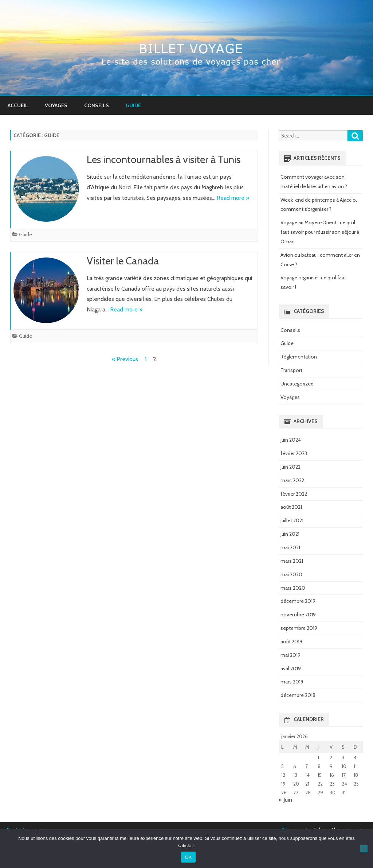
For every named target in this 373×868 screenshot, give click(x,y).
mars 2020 (293, 588)
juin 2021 (290, 534)
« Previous (125, 359)
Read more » (233, 198)
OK (188, 857)
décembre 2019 (298, 601)
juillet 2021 (292, 520)
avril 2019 (291, 669)
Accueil (18, 105)
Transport (291, 370)
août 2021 (291, 507)
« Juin (285, 800)
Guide (133, 105)
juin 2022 (290, 467)
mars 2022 (292, 480)
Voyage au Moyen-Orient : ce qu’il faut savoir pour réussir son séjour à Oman (320, 232)
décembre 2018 (298, 695)
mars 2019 (292, 682)
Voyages (56, 105)
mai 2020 (291, 574)
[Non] (364, 849)
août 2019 (291, 642)
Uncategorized (297, 384)
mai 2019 (290, 655)
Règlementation (299, 357)
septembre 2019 (299, 628)
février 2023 (294, 453)
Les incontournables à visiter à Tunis (164, 159)
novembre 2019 (298, 615)
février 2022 (294, 494)
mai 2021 (290, 547)
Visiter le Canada (123, 261)
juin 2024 (291, 440)
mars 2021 (292, 561)
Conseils (97, 105)
